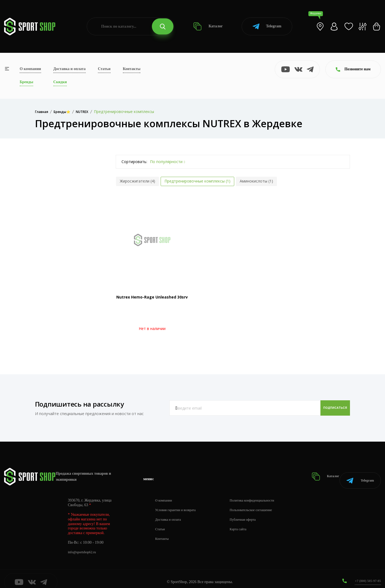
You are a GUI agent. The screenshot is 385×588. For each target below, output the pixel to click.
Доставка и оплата (70, 69)
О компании (30, 69)
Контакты (132, 69)
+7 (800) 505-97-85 (366, 574)
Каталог (208, 26)
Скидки (60, 82)
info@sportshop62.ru (84, 545)
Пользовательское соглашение (262, 503)
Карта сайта (247, 522)
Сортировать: (134, 162)
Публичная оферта (252, 513)
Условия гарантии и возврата (179, 503)
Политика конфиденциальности (263, 494)
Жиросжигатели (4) (137, 181)
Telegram (267, 26)
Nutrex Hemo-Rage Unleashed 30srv (152, 297)
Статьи (104, 69)
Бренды (26, 82)
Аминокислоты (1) (256, 181)
